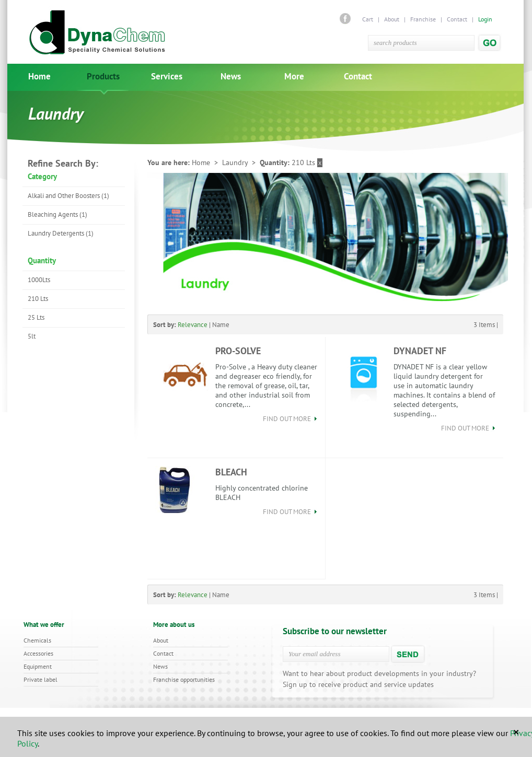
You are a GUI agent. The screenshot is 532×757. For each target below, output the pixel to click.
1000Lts (39, 280)
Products (103, 77)
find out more (290, 419)
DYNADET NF (420, 351)
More (294, 77)
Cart (368, 19)
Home (39, 77)
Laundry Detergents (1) (61, 233)
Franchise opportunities (184, 679)
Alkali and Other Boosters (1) (68, 196)
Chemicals (37, 640)
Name (221, 325)
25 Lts (36, 317)
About (392, 19)
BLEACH (231, 472)
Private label (41, 679)
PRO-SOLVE (238, 351)
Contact (457, 19)
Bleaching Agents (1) (57, 214)
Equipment (38, 666)
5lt (32, 336)
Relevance (193, 325)
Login (485, 19)
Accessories (38, 653)
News (231, 77)
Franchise (423, 19)
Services (167, 77)
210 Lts (38, 299)
